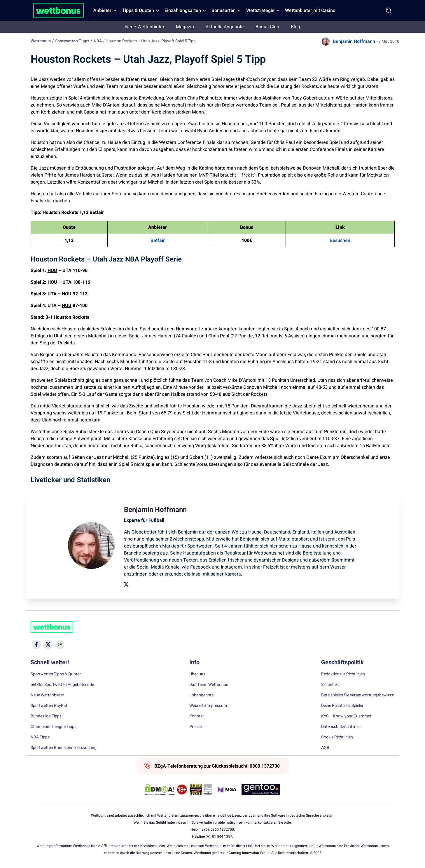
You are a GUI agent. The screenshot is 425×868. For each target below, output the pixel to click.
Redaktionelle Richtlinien (343, 674)
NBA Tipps (40, 737)
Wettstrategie (260, 11)
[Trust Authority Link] (208, 789)
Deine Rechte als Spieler (342, 706)
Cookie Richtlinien (337, 737)
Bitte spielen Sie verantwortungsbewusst (358, 695)
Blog (295, 27)
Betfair (158, 240)
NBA (98, 41)
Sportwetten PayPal (49, 706)
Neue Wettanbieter (145, 27)
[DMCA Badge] (159, 789)
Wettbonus (41, 41)
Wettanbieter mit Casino (310, 11)
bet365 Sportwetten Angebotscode (62, 685)
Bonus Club (267, 27)
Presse (195, 727)
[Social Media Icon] (36, 644)
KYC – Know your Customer (346, 716)
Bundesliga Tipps (46, 716)
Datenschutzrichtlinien (341, 727)
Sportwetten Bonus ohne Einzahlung (64, 748)
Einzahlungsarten (183, 11)
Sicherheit (330, 685)
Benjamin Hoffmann (354, 41)
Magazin (185, 27)
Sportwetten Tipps (72, 41)
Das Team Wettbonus (209, 685)
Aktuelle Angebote (225, 27)
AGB (325, 748)
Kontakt (197, 716)
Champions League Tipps (54, 727)
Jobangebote (201, 695)
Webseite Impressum (208, 706)
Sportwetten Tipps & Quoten (56, 674)
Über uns (197, 674)
